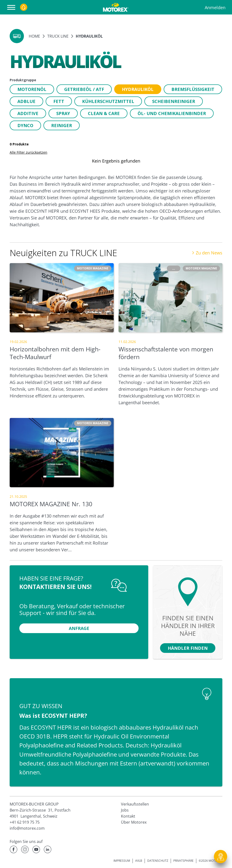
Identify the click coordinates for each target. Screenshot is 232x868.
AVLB (139, 861)
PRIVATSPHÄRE (183, 861)
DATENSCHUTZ (158, 861)
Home (34, 36)
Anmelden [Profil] (215, 7)
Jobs (125, 810)
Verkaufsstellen (135, 804)
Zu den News (207, 253)
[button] (17, 36)
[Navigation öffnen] (12, 7)
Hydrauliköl (89, 36)
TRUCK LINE (58, 36)
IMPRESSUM (122, 861)
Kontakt (128, 816)
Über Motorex (134, 822)
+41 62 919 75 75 (25, 822)
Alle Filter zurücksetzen (28, 152)
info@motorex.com (27, 828)
